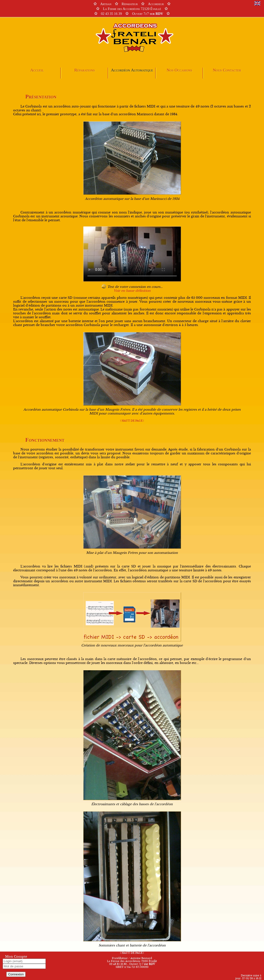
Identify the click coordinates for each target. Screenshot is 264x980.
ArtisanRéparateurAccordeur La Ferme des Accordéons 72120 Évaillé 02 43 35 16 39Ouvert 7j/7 (132, 9)
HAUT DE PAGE (132, 421)
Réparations (85, 70)
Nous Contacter (227, 70)
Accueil (37, 70)
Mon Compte (16, 957)
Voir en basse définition (132, 291)
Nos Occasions (179, 70)
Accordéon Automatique (132, 70)
